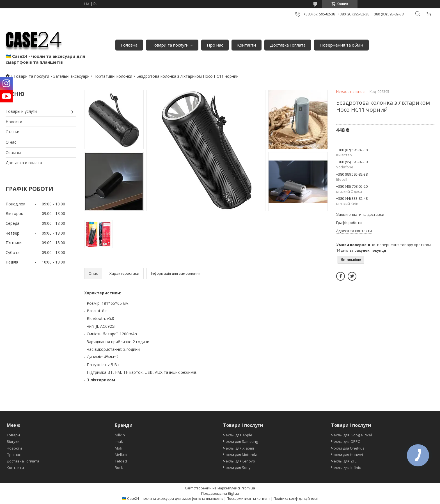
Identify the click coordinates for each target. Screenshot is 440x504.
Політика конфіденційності (296, 499)
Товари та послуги (170, 45)
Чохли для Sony (237, 468)
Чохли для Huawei (347, 455)
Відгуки (13, 441)
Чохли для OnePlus (348, 448)
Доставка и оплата (24, 163)
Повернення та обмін (341, 45)
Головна (129, 45)
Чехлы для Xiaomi (239, 448)
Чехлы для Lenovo (239, 461)
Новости (14, 122)
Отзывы (13, 153)
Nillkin (120, 435)
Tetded (121, 461)
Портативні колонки (113, 76)
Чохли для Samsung (240, 441)
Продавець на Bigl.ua (220, 493)
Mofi (119, 448)
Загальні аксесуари (71, 76)
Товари (13, 435)
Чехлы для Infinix (346, 468)
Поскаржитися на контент (248, 499)
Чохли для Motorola (240, 455)
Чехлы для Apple (238, 435)
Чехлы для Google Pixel (351, 435)
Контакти (247, 45)
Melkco (121, 455)
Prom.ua (248, 488)
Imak (119, 441)
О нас (11, 142)
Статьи (12, 132)
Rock (119, 468)
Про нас (215, 45)
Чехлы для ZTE (344, 461)
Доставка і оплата (288, 45)
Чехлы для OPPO (346, 441)
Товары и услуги (21, 111)
